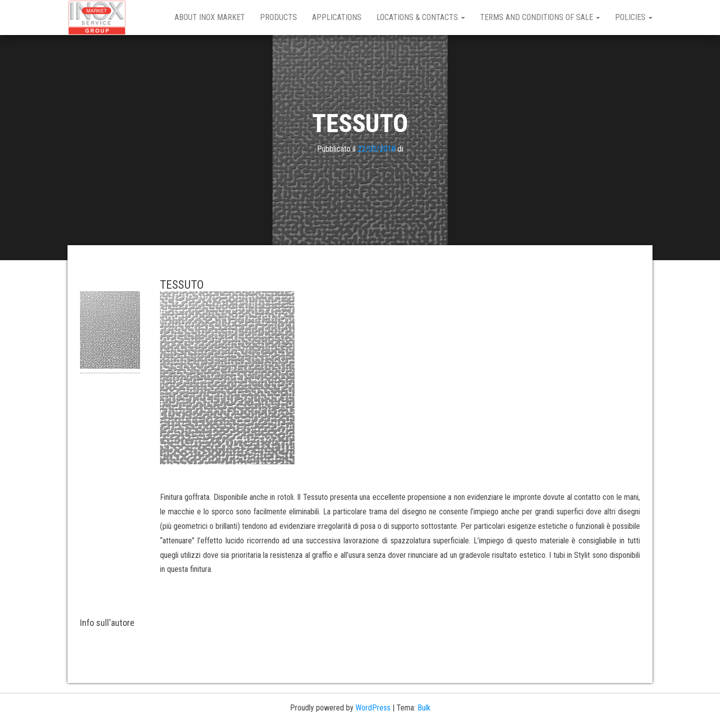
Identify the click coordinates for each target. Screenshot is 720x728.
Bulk (424, 708)
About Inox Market (210, 17)
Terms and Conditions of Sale (540, 17)
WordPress (373, 708)
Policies (634, 17)
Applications (337, 17)
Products (278, 17)
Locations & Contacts (421, 17)
